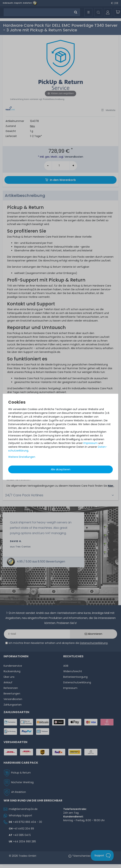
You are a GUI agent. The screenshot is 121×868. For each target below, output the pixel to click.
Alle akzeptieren (61, 469)
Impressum (91, 443)
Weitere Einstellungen (22, 457)
